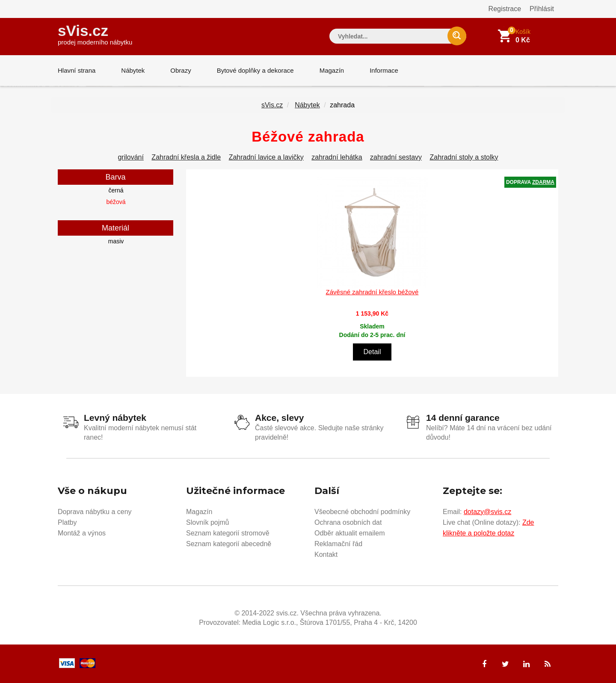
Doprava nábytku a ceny (95, 512)
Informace (384, 70)
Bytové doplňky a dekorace (255, 70)
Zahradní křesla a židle (186, 157)
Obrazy (181, 70)
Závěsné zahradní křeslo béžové (372, 292)
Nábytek (133, 70)
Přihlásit (542, 9)
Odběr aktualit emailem (350, 533)
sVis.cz (95, 34)
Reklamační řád (338, 544)
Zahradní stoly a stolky (464, 157)
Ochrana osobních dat (348, 522)
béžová (116, 202)
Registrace (505, 9)
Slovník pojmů (208, 522)
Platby (67, 522)
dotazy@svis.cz (487, 512)
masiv (116, 241)
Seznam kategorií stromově (228, 533)
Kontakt (326, 554)
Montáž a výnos (82, 533)
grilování (130, 157)
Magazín (332, 70)
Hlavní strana (77, 70)
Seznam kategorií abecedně (229, 544)
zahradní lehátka (337, 157)
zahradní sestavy (396, 157)
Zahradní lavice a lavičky (266, 157)
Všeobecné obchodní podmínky (362, 512)
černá (116, 190)
